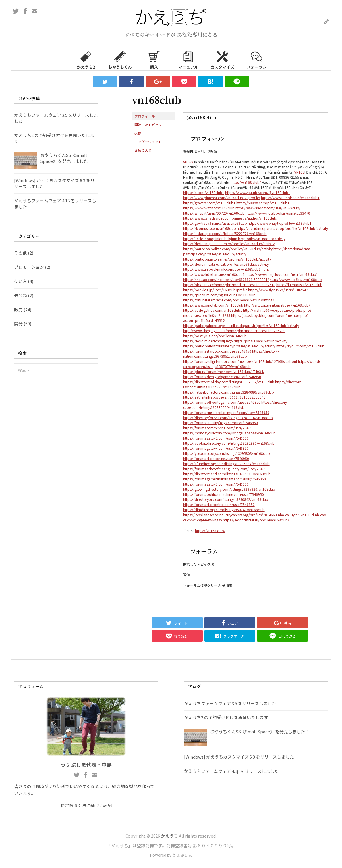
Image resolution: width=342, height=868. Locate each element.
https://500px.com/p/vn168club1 (263, 203)
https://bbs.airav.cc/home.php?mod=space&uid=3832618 (229, 285)
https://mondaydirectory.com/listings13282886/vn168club (229, 433)
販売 (18, 310)
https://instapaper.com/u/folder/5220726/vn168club (225, 233)
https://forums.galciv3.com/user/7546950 (216, 484)
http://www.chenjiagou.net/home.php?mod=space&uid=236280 (234, 331)
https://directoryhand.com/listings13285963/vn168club (227, 474)
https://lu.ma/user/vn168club (299, 285)
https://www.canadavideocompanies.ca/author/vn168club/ (230, 218)
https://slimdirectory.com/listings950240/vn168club (224, 510)
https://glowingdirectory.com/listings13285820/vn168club (229, 489)
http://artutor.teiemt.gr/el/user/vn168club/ (277, 305)
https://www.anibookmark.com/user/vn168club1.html (226, 269)
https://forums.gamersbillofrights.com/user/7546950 (224, 479)
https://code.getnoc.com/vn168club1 (213, 310)
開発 (18, 323)
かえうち (169, 836)
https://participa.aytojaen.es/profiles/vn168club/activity (227, 259)
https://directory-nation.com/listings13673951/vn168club (231, 354)
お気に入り (143, 150)
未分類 (21, 295)
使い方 (21, 281)
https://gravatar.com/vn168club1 (209, 203)
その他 (21, 253)
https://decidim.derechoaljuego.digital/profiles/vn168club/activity (235, 341)
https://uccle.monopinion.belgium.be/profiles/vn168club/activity (234, 239)
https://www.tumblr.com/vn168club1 (290, 198)
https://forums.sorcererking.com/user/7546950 (220, 428)
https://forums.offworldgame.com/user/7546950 (222, 402)
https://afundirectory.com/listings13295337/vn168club (226, 464)
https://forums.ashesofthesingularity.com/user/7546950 (227, 469)
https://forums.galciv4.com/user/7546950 (216, 448)
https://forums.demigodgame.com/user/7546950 (222, 377)
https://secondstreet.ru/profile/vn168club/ (256, 520)
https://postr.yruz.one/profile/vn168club (215, 336)
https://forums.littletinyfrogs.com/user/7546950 (220, 423)
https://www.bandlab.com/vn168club (213, 305)
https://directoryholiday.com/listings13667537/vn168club (229, 382)
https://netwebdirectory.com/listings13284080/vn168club (229, 392)
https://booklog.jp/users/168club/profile (215, 290)
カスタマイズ (222, 60)
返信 (138, 133)
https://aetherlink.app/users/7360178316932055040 (224, 397)
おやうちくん (120, 60)
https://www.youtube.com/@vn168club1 (258, 192)
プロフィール (145, 116)
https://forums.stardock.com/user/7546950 (217, 351)
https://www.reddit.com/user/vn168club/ (268, 208)
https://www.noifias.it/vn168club (296, 279)
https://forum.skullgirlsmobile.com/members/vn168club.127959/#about (240, 361)
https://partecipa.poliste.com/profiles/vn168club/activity (228, 249)
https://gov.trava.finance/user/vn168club (215, 223)
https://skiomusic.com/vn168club (210, 228)
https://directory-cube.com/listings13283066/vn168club (236, 405)
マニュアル (188, 60)
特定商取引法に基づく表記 (86, 805)
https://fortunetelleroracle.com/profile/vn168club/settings (228, 300)
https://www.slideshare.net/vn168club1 (214, 274)
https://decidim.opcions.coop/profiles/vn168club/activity (282, 228)
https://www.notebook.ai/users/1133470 (278, 213)
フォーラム (256, 60)
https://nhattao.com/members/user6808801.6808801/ (226, 279)
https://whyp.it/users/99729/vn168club (214, 213)
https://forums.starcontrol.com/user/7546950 (219, 504)
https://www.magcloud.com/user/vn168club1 (282, 274)
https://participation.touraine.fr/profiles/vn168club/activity (229, 346)
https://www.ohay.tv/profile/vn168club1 (280, 223)
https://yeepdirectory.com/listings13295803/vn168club (226, 453)
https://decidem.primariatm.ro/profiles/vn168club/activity (229, 244)
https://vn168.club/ (245, 182)
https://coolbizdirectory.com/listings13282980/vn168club (229, 443)
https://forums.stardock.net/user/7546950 (216, 458)
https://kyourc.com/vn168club (300, 346)
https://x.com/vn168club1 (204, 192)
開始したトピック (148, 125)
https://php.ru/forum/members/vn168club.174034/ (224, 371)
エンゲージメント (148, 142)
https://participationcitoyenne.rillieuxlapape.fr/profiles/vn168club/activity (241, 325)
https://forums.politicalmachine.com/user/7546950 (223, 494)
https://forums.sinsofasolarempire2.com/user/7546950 (226, 412)
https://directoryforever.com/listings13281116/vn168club (228, 418)
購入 (154, 60)
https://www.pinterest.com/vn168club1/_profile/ (222, 198)
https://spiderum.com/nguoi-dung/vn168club (219, 295)
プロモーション (29, 267)
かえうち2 (86, 60)
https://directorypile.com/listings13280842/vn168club (226, 499)
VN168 (188, 162)
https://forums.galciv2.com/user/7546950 (216, 438)
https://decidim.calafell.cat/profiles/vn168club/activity (226, 264)
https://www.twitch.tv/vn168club (209, 208)
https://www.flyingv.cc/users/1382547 (278, 290)
